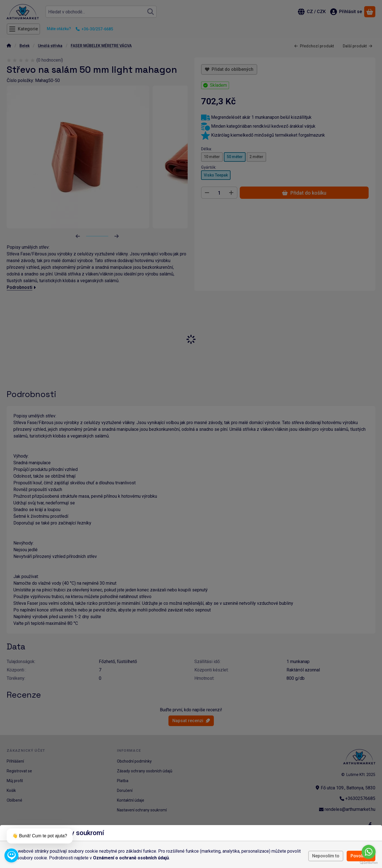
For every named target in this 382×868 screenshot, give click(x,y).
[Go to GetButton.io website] (369, 862)
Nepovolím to (326, 856)
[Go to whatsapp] (369, 852)
